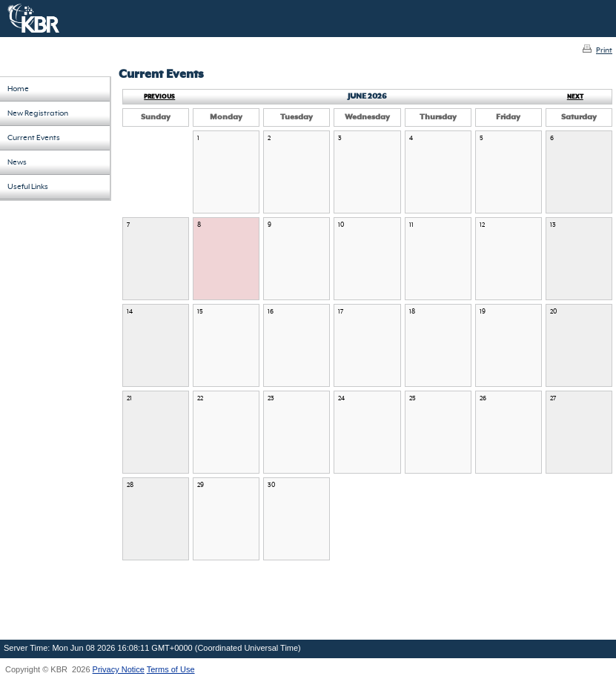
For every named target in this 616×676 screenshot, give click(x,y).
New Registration (38, 113)
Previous (159, 97)
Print (604, 50)
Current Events (34, 138)
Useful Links (28, 187)
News (17, 162)
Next (575, 97)
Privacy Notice (119, 669)
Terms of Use (171, 669)
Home (18, 89)
